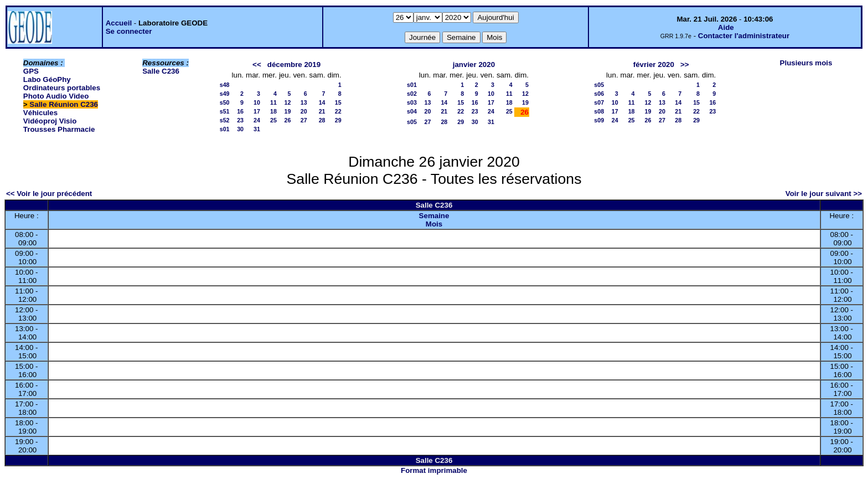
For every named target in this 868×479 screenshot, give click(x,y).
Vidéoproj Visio (50, 121)
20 (304, 111)
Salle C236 (161, 71)
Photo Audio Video (56, 96)
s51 (225, 111)
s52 (225, 120)
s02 (412, 94)
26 (288, 120)
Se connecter (129, 31)
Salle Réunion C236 (64, 104)
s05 (412, 122)
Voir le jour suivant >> (824, 194)
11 (273, 102)
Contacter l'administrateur (744, 36)
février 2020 (654, 65)
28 (322, 120)
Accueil (119, 23)
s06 (599, 94)
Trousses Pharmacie (59, 129)
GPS (31, 71)
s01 (225, 129)
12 (288, 102)
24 (257, 120)
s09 (599, 120)
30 (240, 129)
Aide (726, 27)
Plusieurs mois (806, 63)
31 (257, 129)
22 (338, 111)
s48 (225, 85)
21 (322, 111)
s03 (412, 102)
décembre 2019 (294, 65)
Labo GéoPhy (47, 79)
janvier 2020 (474, 65)
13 (304, 102)
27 (304, 120)
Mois (434, 224)
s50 (225, 102)
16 (240, 111)
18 (273, 111)
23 (240, 120)
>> (685, 65)
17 (257, 111)
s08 (599, 111)
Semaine (434, 216)
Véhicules (40, 113)
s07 (599, 102)
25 (273, 120)
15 (338, 102)
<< (257, 65)
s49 (225, 94)
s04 (412, 111)
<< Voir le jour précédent (49, 194)
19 (288, 111)
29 (338, 120)
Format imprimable (434, 470)
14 (322, 102)
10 (257, 102)
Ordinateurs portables (62, 88)
